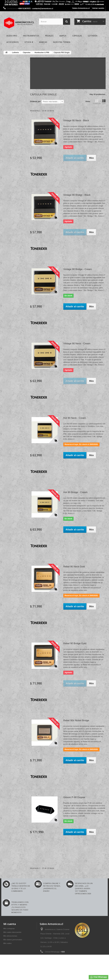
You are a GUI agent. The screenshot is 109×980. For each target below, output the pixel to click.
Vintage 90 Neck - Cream (77, 344)
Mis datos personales (13, 940)
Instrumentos (31, 36)
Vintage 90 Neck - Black (76, 120)
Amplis (63, 36)
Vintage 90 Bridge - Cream (78, 269)
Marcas (43, 42)
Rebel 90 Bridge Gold (75, 643)
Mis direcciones (10, 936)
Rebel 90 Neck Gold (74, 567)
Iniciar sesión (98, 8)
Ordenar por (35, 101)
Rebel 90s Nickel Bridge (76, 720)
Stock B (29, 42)
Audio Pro (12, 36)
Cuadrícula (97, 102)
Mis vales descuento (12, 932)
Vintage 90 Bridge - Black (77, 195)
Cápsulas (77, 36)
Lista (104, 102)
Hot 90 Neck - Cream (75, 418)
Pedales (49, 36)
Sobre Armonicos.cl (81, 8)
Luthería (93, 36)
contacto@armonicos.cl (60, 961)
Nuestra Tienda (62, 42)
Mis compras (9, 929)
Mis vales (8, 943)
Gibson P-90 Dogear (74, 797)
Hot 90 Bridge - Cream (75, 492)
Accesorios (12, 42)
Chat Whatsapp (98, 977)
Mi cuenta (10, 924)
